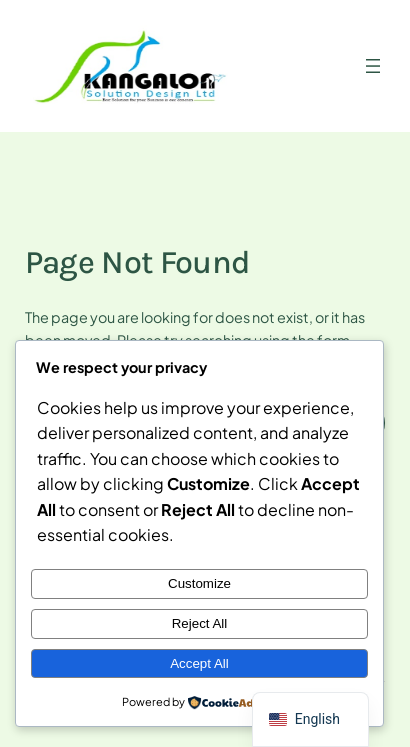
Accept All (199, 663)
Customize (199, 583)
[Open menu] (373, 66)
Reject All (200, 623)
